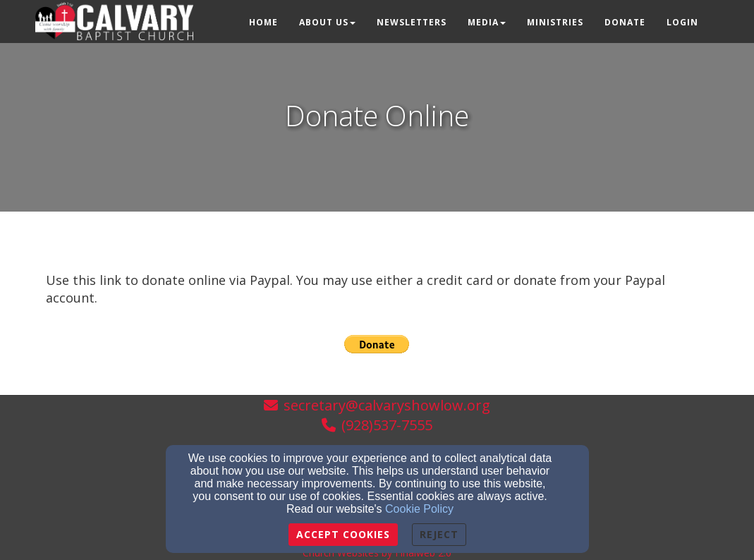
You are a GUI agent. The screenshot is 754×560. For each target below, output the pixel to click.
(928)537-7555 (387, 425)
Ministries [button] (555, 22)
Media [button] (487, 22)
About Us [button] (327, 22)
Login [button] (682, 22)
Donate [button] (625, 22)
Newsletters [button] (412, 22)
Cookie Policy (419, 509)
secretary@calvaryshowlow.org (387, 405)
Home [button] (263, 22)
